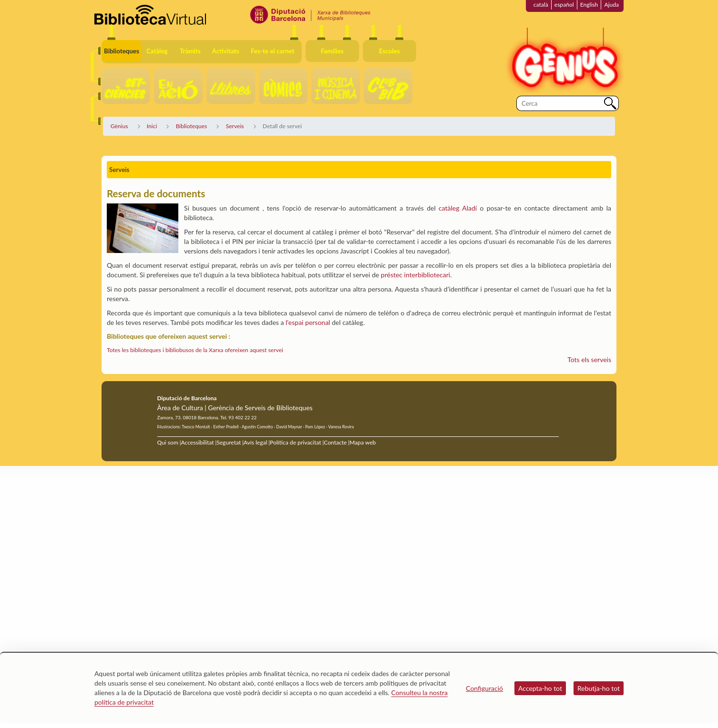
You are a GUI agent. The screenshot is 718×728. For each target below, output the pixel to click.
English (589, 5)
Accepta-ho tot (540, 688)
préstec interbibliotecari (415, 275)
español (564, 5)
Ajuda (611, 5)
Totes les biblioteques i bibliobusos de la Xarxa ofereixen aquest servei (195, 350)
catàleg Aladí (458, 208)
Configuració (484, 688)
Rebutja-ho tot (599, 688)
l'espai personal (308, 322)
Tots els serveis (589, 359)
